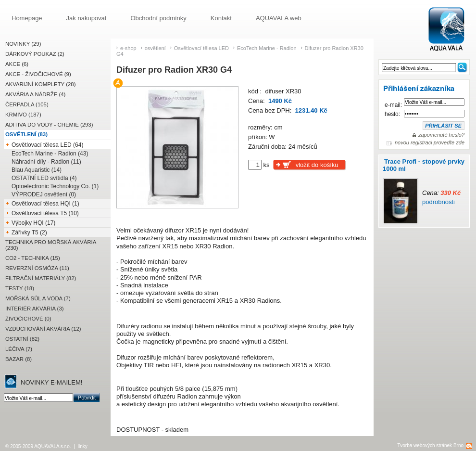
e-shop (128, 48)
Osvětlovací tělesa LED (201, 48)
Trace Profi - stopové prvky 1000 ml (424, 165)
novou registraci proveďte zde (430, 142)
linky (83, 446)
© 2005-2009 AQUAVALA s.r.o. (38, 446)
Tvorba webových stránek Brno (430, 445)
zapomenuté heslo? (441, 135)
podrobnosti (438, 202)
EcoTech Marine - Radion (267, 48)
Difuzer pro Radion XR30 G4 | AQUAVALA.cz (450, 30)
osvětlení (155, 48)
